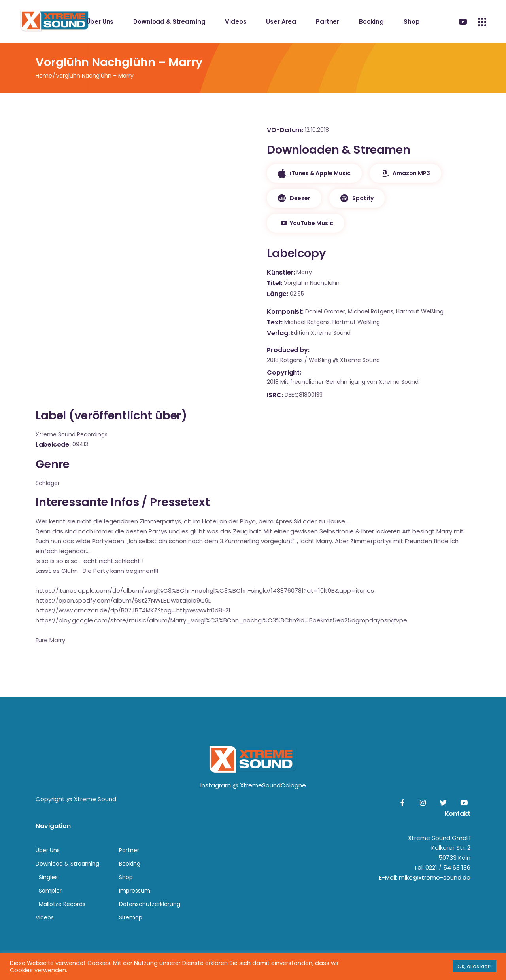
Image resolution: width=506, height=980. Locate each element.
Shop (126, 877)
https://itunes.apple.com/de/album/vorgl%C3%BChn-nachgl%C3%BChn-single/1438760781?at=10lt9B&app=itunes (205, 590)
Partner (129, 850)
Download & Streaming (67, 864)
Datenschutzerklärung (150, 904)
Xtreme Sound (95, 799)
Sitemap (131, 917)
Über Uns (48, 850)
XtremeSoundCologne (273, 785)
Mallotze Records (62, 904)
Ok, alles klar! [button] (474, 966)
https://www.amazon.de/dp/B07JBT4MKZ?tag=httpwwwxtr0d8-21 (133, 610)
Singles (48, 877)
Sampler (50, 891)
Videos (45, 917)
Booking (130, 864)
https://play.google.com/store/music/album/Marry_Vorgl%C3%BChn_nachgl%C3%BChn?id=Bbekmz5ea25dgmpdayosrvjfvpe (221, 620)
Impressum (135, 891)
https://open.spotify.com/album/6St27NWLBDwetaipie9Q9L (123, 600)
